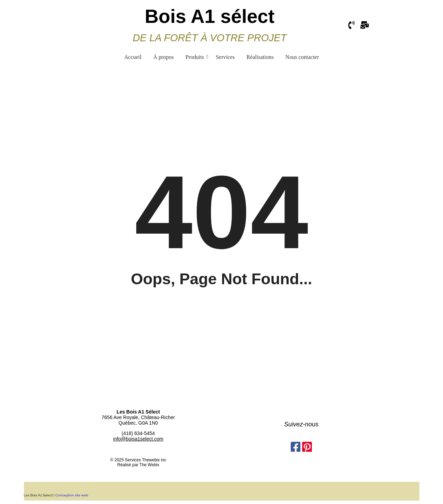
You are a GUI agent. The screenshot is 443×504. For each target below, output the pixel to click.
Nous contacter (302, 57)
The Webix (149, 465)
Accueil (133, 57)
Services (225, 57)
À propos (164, 57)
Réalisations (260, 57)
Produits (196, 57)
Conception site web (72, 495)
